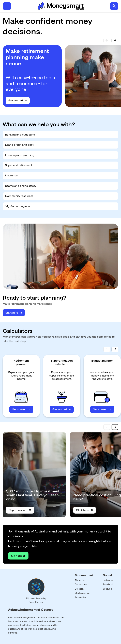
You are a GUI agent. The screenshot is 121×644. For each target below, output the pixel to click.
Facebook (108, 584)
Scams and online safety (21, 186)
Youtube (107, 589)
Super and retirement (19, 165)
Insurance (11, 175)
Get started (16, 100)
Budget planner (102, 361)
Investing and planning (20, 155)
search (114, 6)
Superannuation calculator (62, 362)
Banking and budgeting (20, 135)
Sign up (16, 556)
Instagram (109, 580)
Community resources (19, 196)
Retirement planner (21, 362)
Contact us (81, 584)
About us (80, 580)
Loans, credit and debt (19, 145)
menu (7, 6)
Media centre (82, 593)
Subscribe (80, 597)
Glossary (79, 589)
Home (60, 6)
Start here (12, 313)
